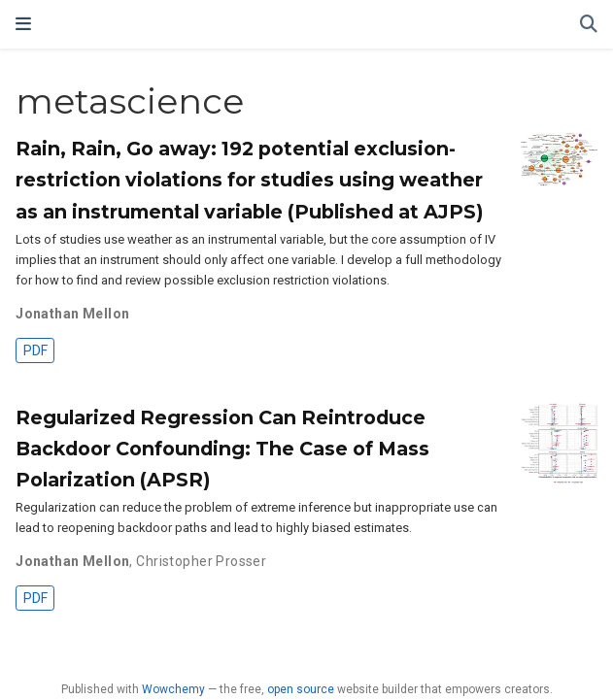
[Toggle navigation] (23, 24)
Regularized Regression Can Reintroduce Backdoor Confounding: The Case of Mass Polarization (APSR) (222, 449)
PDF (35, 350)
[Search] (589, 25)
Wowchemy (173, 689)
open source (301, 689)
